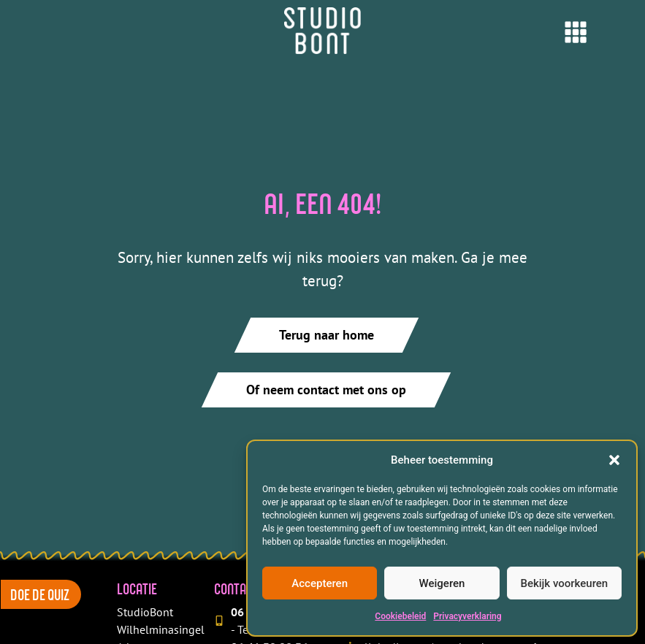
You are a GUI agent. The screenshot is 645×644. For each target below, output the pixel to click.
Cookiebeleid (400, 616)
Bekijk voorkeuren (564, 583)
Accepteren (320, 583)
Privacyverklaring (467, 616)
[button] (614, 460)
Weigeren (442, 583)
